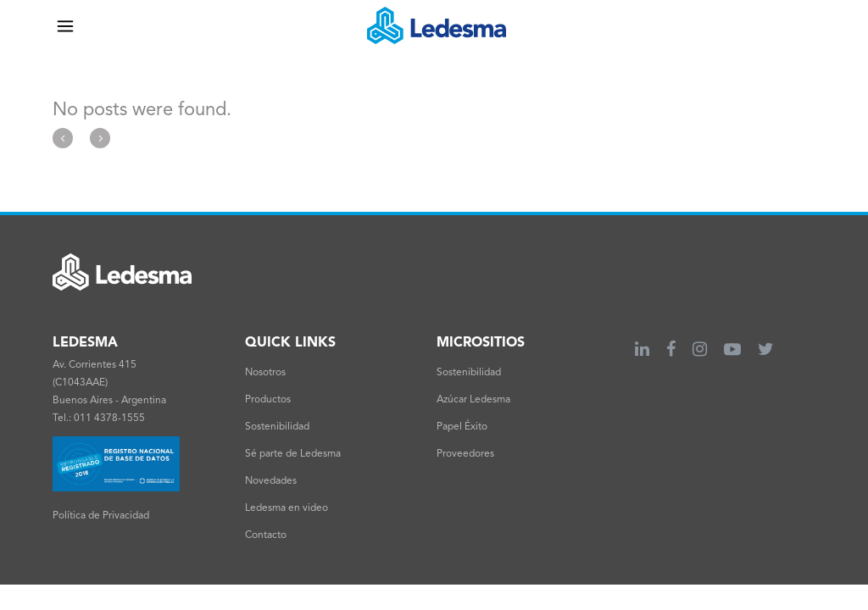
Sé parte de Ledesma (293, 454)
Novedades (271, 481)
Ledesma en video (287, 508)
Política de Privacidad (101, 516)
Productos (268, 400)
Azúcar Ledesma (473, 400)
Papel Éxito (462, 427)
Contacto (266, 535)
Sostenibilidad (277, 427)
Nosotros (265, 373)
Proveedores (465, 454)
